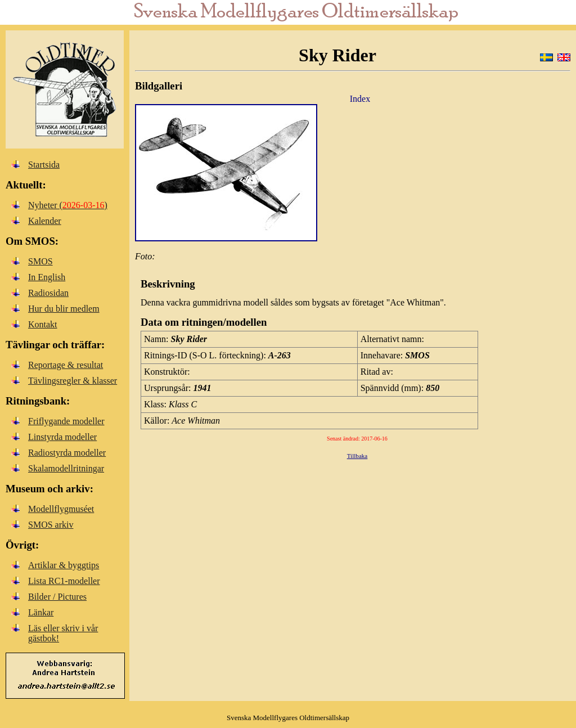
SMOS (40, 261)
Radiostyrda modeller (67, 453)
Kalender (45, 221)
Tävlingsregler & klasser (73, 381)
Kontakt (43, 324)
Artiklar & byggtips (64, 565)
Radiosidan (48, 293)
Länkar (41, 612)
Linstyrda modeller (62, 437)
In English (47, 277)
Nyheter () (68, 205)
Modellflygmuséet (61, 509)
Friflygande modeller (66, 421)
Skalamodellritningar (66, 468)
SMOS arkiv (51, 525)
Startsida (44, 165)
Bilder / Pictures (57, 597)
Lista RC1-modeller (64, 581)
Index (360, 99)
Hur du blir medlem (64, 309)
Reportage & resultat (66, 365)
